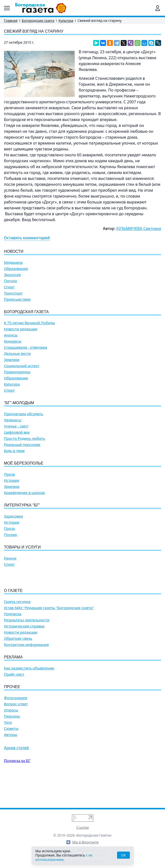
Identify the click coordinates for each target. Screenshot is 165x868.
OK (123, 855)
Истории (12, 522)
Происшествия (17, 299)
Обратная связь (18, 666)
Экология (12, 275)
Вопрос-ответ (16, 732)
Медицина (13, 262)
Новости (14, 251)
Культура (66, 20)
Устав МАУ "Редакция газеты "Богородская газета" (49, 636)
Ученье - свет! (16, 426)
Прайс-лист (14, 702)
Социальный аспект (22, 366)
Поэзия (10, 535)
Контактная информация (26, 673)
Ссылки (82, 827)
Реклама (13, 685)
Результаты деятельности (27, 648)
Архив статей (16, 776)
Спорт (9, 287)
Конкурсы (13, 341)
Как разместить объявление (29, 696)
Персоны (12, 744)
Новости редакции (21, 329)
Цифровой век (17, 432)
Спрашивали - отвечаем (26, 347)
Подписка (13, 642)
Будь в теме (14, 451)
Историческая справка (24, 654)
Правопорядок (17, 372)
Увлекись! (13, 420)
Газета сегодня (17, 630)
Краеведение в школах (24, 493)
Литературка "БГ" (22, 505)
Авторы (11, 763)
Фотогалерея (16, 726)
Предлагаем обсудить (23, 414)
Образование (16, 269)
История (12, 480)
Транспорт (13, 293)
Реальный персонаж (22, 445)
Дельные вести (17, 354)
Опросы (11, 738)
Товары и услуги (22, 547)
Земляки (12, 360)
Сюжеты (11, 756)
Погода (10, 281)
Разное (10, 558)
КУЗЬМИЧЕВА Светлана (139, 228)
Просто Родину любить (24, 438)
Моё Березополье (24, 463)
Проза (9, 474)
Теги (8, 750)
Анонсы (11, 335)
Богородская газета (38, 20)
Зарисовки (13, 516)
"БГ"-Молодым (19, 403)
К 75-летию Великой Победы (30, 323)
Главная (11, 20)
